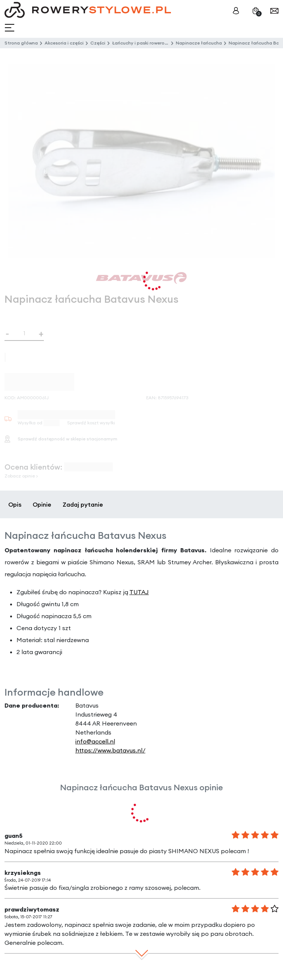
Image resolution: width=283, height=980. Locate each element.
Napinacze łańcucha (199, 43)
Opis (15, 504)
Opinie (42, 504)
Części (98, 43)
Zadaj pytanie (83, 504)
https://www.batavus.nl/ (110, 750)
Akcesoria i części (64, 43)
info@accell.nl (95, 741)
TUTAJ (139, 592)
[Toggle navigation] (10, 28)
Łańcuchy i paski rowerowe (141, 43)
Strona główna (21, 43)
